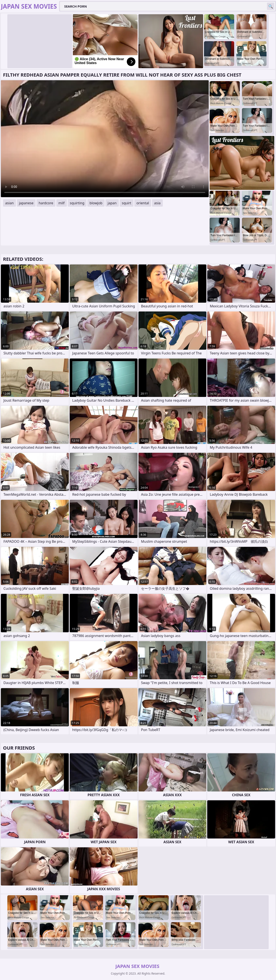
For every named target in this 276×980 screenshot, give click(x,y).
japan (112, 203)
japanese (26, 203)
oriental (143, 203)
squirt (127, 203)
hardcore (46, 203)
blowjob (96, 203)
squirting (77, 203)
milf (62, 203)
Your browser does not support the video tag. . (105, 139)
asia (157, 203)
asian (9, 203)
